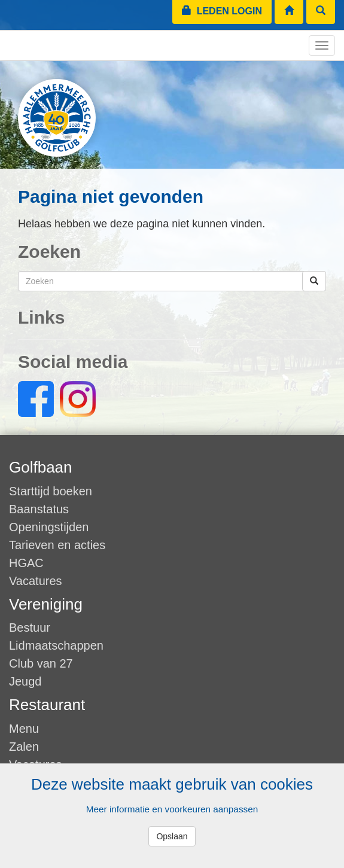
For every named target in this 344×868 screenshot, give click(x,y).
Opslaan (172, 836)
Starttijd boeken (51, 491)
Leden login (222, 11)
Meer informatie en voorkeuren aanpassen (172, 809)
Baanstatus (39, 509)
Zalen (24, 747)
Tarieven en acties (57, 545)
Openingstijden (49, 527)
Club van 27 (41, 663)
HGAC (26, 563)
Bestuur (30, 628)
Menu (24, 729)
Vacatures (36, 581)
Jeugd (25, 681)
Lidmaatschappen (56, 645)
